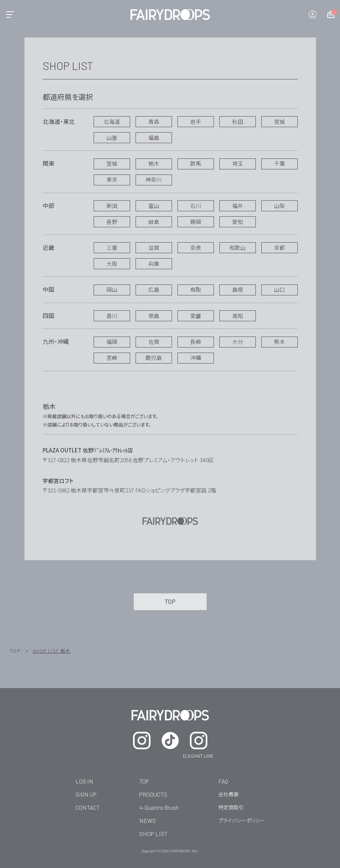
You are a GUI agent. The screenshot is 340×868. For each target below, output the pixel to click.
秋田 (238, 121)
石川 (196, 206)
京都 (280, 248)
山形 (112, 138)
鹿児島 (154, 358)
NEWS (148, 820)
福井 (238, 206)
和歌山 (237, 248)
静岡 (196, 222)
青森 (154, 121)
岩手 (196, 121)
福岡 (112, 341)
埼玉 (238, 163)
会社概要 (228, 794)
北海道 (112, 121)
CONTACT (87, 807)
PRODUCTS (153, 794)
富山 (154, 206)
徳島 (154, 316)
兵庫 (154, 264)
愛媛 (196, 316)
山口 (280, 289)
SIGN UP (86, 794)
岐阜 (154, 222)
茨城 (112, 163)
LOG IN (84, 781)
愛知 (238, 222)
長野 (112, 222)
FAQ (223, 781)
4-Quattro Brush (159, 807)
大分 (238, 341)
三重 (112, 248)
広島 (154, 289)
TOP (15, 651)
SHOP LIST (153, 834)
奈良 (196, 248)
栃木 (154, 163)
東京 (112, 179)
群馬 (196, 163)
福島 (154, 138)
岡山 (112, 289)
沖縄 (196, 358)
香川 (112, 316)
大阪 (112, 264)
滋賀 (154, 248)
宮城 (280, 121)
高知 (238, 316)
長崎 (196, 341)
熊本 (280, 341)
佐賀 (154, 341)
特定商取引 (231, 807)
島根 (238, 289)
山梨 (280, 206)
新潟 (112, 206)
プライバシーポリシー (242, 820)
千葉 (280, 163)
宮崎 (112, 358)
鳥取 (196, 289)
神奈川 (154, 179)
